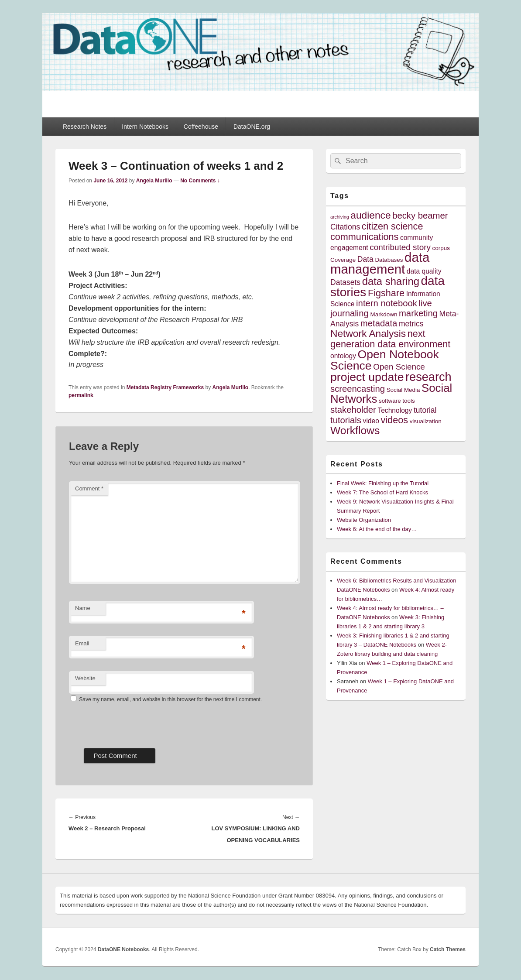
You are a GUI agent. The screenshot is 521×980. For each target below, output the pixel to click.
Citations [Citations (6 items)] (345, 227)
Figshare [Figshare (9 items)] (386, 293)
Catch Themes (448, 949)
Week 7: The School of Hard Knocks (382, 492)
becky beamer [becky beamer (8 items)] (420, 216)
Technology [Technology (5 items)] (395, 410)
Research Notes (85, 127)
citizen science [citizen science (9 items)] (392, 226)
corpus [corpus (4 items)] (441, 248)
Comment (89, 488)
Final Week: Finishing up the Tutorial (383, 483)
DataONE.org (252, 127)
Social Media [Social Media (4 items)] (403, 390)
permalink (81, 395)
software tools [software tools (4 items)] (397, 401)
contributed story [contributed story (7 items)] (400, 247)
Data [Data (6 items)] (365, 259)
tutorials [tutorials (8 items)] (346, 420)
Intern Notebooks (145, 127)
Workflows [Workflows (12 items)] (355, 430)
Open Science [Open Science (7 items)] (399, 367)
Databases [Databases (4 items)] (389, 260)
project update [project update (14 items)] (367, 377)
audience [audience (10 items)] (370, 215)
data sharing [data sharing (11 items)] (391, 281)
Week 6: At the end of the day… (377, 529)
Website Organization (364, 520)
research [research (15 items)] (428, 377)
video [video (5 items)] (371, 421)
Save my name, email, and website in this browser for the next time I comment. (170, 699)
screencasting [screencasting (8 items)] (358, 389)
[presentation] (135, 723)
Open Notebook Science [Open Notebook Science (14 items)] (385, 360)
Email (82, 643)
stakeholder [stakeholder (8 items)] (353, 410)
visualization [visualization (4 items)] (426, 421)
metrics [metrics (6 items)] (411, 324)
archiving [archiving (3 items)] (340, 217)
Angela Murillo (154, 181)
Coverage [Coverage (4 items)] (343, 260)
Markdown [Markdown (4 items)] (384, 314)
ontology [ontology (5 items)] (343, 356)
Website (85, 678)
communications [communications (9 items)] (364, 237)
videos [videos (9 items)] (395, 420)
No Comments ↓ (200, 181)
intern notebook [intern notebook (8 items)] (387, 303)
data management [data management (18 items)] (380, 263)
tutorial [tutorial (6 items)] (425, 410)
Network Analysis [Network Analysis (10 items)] (368, 333)
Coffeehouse (201, 127)
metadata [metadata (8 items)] (379, 323)
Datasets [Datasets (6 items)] (345, 282)
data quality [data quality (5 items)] (424, 271)
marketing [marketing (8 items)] (418, 313)
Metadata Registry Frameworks (165, 387)
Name (83, 608)
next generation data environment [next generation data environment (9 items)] (390, 339)
